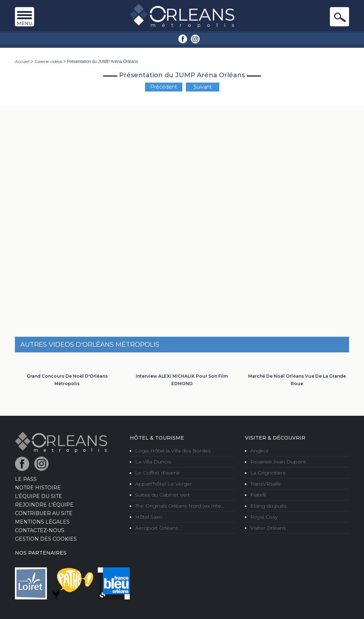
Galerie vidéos (48, 61)
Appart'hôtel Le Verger (164, 484)
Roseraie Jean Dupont (278, 462)
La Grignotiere (268, 473)
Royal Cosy (264, 517)
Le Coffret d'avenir (157, 473)
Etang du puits (268, 506)
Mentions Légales (42, 522)
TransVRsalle (266, 484)
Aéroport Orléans (157, 528)
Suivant (203, 87)
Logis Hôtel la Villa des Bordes (173, 451)
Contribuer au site (44, 513)
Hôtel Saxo (149, 517)
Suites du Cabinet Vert (162, 495)
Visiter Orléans (268, 528)
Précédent (164, 87)
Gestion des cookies (46, 539)
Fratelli (258, 495)
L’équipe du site (39, 496)
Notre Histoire (38, 488)
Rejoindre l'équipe (44, 505)
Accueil (22, 61)
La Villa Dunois (153, 462)
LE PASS (26, 479)
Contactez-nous (40, 530)
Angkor (259, 451)
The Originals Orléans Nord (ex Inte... (180, 506)
